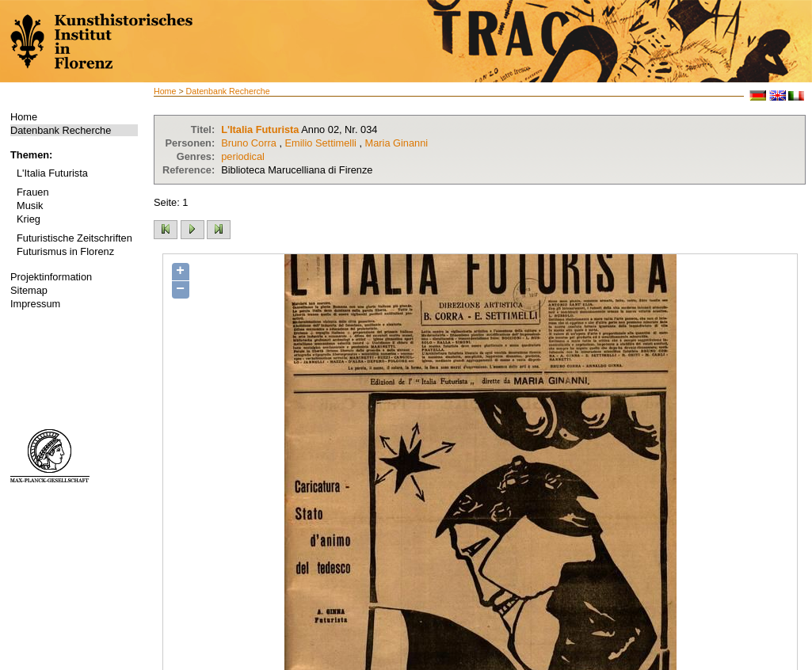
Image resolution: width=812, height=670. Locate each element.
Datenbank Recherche (61, 130)
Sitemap (29, 290)
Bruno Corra (249, 143)
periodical (243, 156)
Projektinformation (51, 277)
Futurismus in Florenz (65, 251)
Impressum (35, 304)
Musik (30, 206)
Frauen (33, 192)
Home (24, 117)
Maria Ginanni (397, 143)
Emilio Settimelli (321, 143)
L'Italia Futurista (52, 173)
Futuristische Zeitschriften (74, 238)
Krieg (29, 219)
